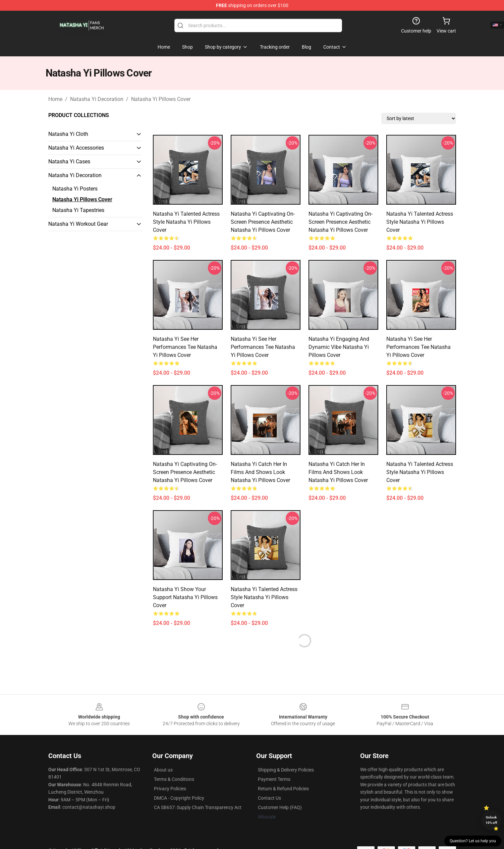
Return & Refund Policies (283, 789)
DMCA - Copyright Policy (179, 798)
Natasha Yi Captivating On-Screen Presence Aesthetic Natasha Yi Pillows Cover (263, 222)
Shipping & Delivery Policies (286, 770)
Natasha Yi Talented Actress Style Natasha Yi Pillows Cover (186, 222)
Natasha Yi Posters (75, 189)
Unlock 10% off (491, 820)
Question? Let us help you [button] (473, 841)
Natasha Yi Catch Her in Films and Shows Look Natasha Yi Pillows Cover (260, 472)
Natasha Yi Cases (69, 162)
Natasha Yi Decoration (97, 99)
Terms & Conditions (174, 779)
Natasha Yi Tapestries (78, 210)
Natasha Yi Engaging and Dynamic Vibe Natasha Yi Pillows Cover (339, 347)
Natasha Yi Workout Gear (78, 224)
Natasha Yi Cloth (68, 134)
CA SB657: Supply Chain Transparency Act (198, 807)
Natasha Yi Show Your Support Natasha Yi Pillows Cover (185, 597)
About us (163, 770)
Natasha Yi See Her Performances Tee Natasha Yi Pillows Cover (185, 347)
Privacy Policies (170, 789)
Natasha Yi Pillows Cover (161, 99)
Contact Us (269, 798)
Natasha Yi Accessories (76, 148)
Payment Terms (274, 779)
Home (55, 99)
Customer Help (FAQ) (280, 807)
